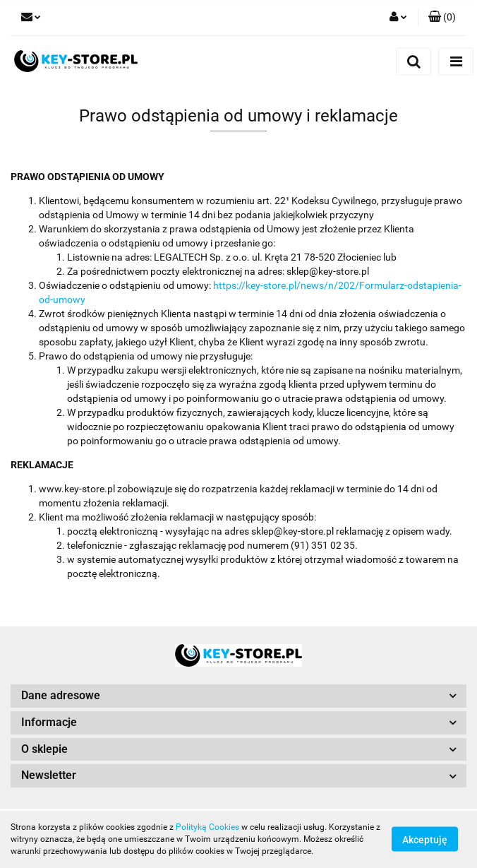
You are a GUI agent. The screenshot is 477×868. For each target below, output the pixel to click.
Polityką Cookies (207, 827)
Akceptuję (425, 840)
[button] (442, 18)
